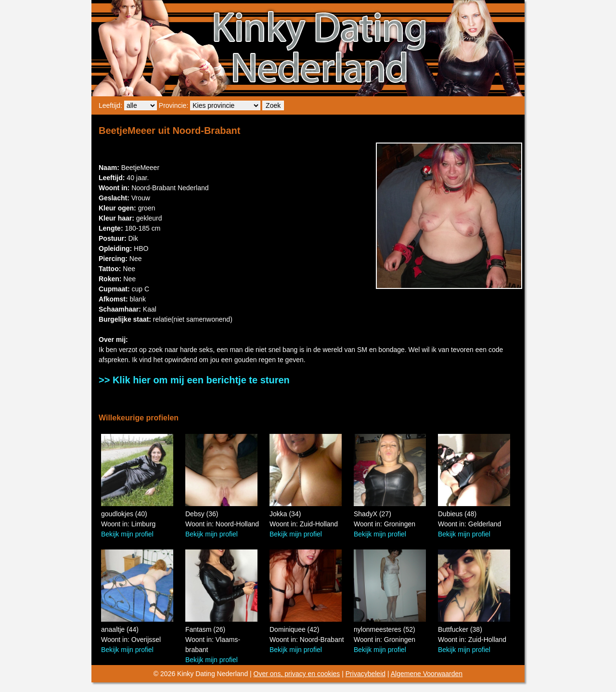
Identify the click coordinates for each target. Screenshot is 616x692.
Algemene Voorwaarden (427, 674)
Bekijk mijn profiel (127, 534)
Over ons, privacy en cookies (297, 674)
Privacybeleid (366, 674)
